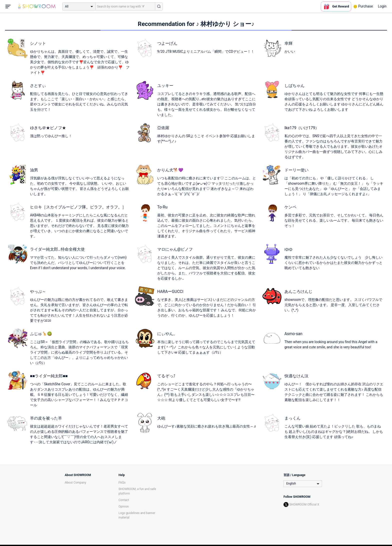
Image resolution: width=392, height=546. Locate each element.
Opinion (124, 507)
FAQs (122, 483)
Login (382, 6)
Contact (124, 500)
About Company (75, 483)
